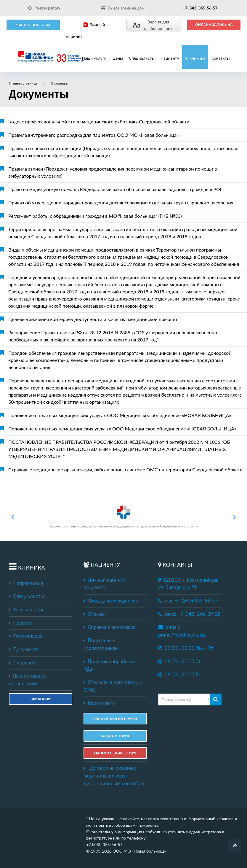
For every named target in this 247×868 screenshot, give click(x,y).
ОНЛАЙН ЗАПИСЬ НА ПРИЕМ (214, 26)
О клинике (195, 58)
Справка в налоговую (110, 627)
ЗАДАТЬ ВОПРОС (115, 736)
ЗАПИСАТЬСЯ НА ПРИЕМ (115, 719)
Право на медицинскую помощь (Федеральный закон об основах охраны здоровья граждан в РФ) (115, 189)
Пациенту (170, 58)
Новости (21, 623)
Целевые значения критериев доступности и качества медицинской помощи (93, 319)
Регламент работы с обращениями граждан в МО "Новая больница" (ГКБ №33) (95, 216)
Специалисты (142, 58)
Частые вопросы (33, 25)
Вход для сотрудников (113, 601)
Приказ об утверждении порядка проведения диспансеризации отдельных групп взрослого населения (121, 202)
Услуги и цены (27, 610)
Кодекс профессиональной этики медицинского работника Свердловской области (99, 121)
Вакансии (41, 699)
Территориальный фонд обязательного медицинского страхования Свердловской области (123, 517)
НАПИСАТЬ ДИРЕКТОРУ (115, 753)
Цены (118, 58)
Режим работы (45, 8)
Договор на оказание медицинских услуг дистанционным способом (114, 776)
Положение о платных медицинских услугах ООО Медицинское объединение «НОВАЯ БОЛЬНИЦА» (120, 415)
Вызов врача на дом (123, 8)
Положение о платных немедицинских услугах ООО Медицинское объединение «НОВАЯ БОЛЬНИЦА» (122, 429)
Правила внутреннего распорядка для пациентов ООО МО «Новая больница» (93, 135)
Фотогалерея (26, 636)
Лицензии (22, 663)
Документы (24, 649)
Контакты (220, 58)
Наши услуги (94, 58)
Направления (26, 583)
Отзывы (95, 614)
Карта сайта (99, 703)
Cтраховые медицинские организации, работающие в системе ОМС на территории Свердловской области (126, 469)
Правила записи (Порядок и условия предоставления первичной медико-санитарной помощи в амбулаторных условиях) (113, 172)
